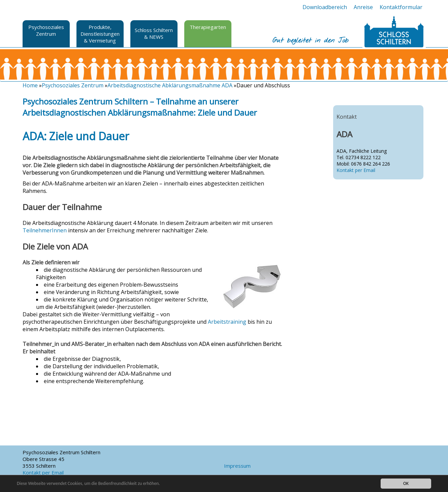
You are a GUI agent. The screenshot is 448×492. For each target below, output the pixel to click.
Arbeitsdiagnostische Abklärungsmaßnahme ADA (170, 85)
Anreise (363, 7)
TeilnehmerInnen (45, 230)
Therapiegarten (208, 27)
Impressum (237, 466)
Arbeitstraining (227, 322)
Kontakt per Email (356, 170)
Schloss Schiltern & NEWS (154, 33)
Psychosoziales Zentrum (46, 30)
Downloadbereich (325, 7)
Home (30, 85)
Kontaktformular (401, 7)
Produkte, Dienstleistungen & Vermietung (100, 34)
